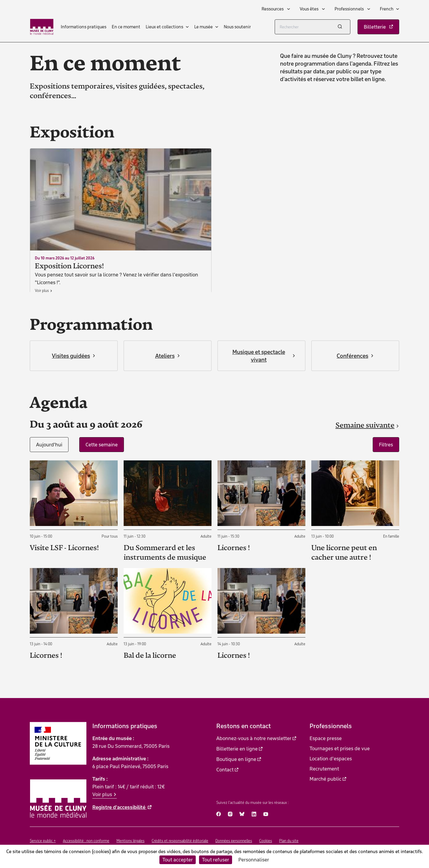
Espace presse (326, 738)
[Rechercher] (313, 27)
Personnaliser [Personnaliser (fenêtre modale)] (254, 860)
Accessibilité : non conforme (86, 841)
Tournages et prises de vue (340, 748)
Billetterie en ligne (237, 749)
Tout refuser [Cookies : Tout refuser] (216, 860)
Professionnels (350, 9)
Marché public (325, 779)
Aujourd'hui (49, 445)
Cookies (266, 841)
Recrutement (324, 769)
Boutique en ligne (236, 759)
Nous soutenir (237, 27)
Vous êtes (310, 9)
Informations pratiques (84, 27)
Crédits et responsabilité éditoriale (180, 841)
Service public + (43, 841)
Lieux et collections (164, 27)
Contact (225, 770)
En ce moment (126, 27)
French (387, 9)
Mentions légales (130, 841)
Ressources (273, 9)
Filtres (386, 445)
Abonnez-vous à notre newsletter (254, 738)
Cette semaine (102, 445)
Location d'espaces (331, 759)
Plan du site (289, 841)
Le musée (203, 27)
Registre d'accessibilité (119, 807)
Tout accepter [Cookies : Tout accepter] (178, 860)
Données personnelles (234, 841)
